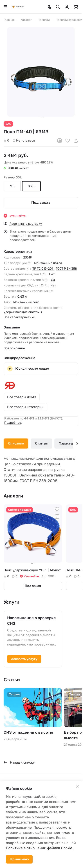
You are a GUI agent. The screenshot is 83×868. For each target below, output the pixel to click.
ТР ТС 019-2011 (43, 268)
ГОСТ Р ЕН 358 (66, 268)
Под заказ (41, 202)
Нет (52, 274)
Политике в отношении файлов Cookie (39, 848)
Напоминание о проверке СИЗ (31, 621)
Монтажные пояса (48, 263)
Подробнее (13, 423)
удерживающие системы (23, 312)
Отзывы (41, 443)
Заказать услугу (24, 659)
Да (53, 280)
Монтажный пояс (26, 302)
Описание (16, 443)
